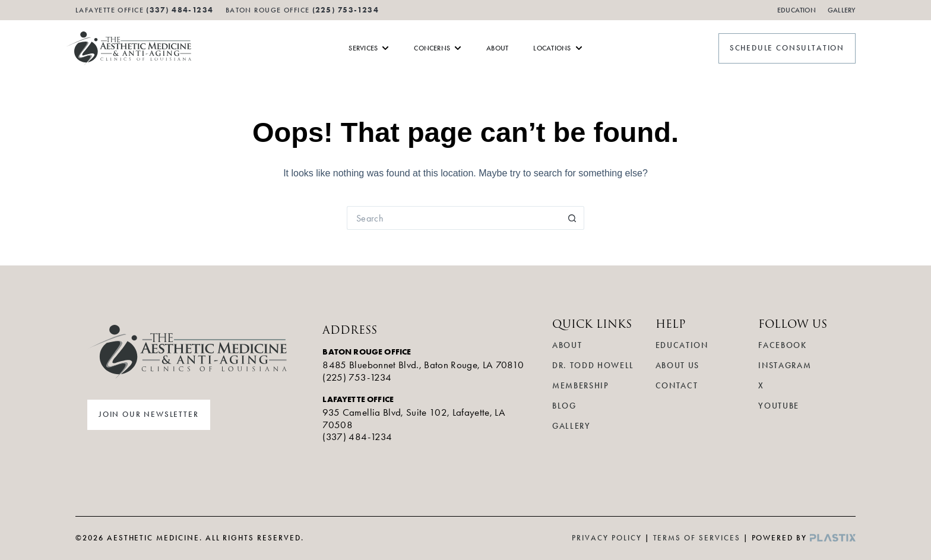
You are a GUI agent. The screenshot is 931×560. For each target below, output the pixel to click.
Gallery (842, 10)
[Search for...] (454, 218)
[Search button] (572, 218)
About (567, 345)
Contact (677, 386)
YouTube (779, 406)
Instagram (785, 366)
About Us (677, 366)
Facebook (782, 345)
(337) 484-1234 (357, 436)
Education (797, 10)
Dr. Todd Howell (593, 366)
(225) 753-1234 (346, 10)
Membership (581, 386)
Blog (564, 406)
